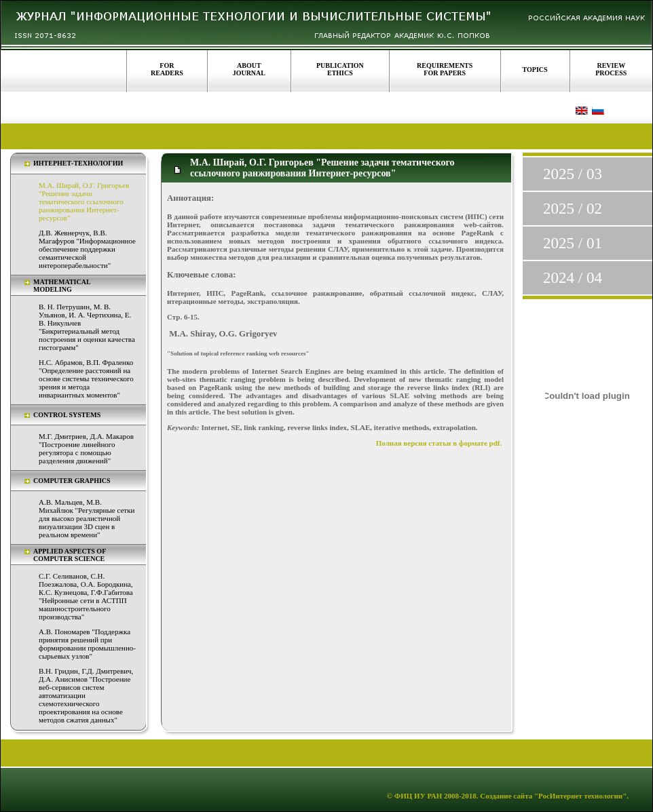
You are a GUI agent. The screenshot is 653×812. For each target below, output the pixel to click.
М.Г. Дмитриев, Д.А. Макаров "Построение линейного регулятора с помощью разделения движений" (86, 448)
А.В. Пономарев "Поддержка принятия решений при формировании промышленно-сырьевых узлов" (87, 644)
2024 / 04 (573, 278)
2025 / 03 (573, 174)
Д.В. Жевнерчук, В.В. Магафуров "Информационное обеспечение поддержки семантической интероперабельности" (87, 249)
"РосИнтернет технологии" (579, 796)
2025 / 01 (573, 243)
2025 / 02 (573, 209)
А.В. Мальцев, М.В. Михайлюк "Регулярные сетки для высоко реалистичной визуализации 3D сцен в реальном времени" (87, 518)
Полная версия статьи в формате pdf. (439, 443)
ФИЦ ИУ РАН (418, 796)
